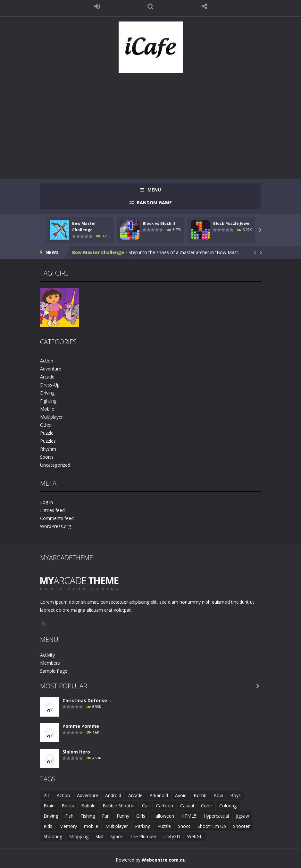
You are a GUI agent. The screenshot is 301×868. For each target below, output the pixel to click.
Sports (47, 457)
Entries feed (52, 510)
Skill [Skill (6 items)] (99, 836)
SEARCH (151, 6)
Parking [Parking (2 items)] (143, 826)
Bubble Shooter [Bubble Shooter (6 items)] (119, 806)
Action (47, 361)
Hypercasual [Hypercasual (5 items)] (216, 816)
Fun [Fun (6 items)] (106, 816)
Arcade (47, 377)
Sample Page (54, 671)
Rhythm (48, 449)
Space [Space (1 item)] (117, 836)
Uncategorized (55, 465)
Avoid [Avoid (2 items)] (181, 795)
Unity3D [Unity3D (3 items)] (172, 836)
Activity (47, 655)
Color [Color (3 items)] (207, 806)
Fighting (48, 401)
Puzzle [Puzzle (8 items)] (164, 826)
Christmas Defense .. (87, 700)
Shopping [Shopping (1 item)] (79, 836)
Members (50, 663)
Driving (47, 393)
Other (46, 425)
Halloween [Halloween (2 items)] (163, 816)
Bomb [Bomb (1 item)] (200, 795)
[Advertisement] (151, 123)
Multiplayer (51, 417)
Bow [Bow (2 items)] (218, 795)
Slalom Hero (76, 752)
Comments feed (57, 518)
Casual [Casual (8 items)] (187, 806)
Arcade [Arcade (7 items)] (135, 795)
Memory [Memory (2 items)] (68, 826)
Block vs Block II (159, 223)
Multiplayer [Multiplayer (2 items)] (117, 826)
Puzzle (47, 433)
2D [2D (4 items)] (47, 795)
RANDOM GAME (154, 203)
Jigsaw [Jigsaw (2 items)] (242, 816)
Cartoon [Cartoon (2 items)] (165, 806)
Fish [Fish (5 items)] (69, 816)
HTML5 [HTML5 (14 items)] (189, 816)
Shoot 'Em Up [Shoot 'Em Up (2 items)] (212, 826)
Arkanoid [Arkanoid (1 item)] (159, 795)
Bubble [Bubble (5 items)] (88, 806)
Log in (46, 502)
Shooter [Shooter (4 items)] (241, 826)
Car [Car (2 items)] (146, 806)
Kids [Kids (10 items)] (48, 826)
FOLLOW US (204, 6)
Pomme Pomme (81, 726)
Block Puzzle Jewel (232, 223)
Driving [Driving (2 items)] (51, 816)
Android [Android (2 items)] (113, 795)
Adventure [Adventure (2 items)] (88, 795)
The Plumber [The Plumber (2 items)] (143, 836)
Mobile (47, 409)
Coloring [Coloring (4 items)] (228, 806)
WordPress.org (55, 526)
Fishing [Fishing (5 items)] (88, 816)
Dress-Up (50, 385)
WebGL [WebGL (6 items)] (195, 836)
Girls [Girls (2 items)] (141, 816)
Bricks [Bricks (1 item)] (68, 806)
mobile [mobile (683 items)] (91, 826)
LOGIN (97, 6)
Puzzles (48, 441)
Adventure (51, 369)
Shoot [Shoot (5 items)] (184, 826)
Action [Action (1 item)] (63, 795)
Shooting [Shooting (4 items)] (53, 836)
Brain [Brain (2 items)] (49, 806)
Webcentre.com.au (164, 860)
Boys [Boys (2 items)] (235, 795)
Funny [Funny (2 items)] (123, 816)
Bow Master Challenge (98, 252)
